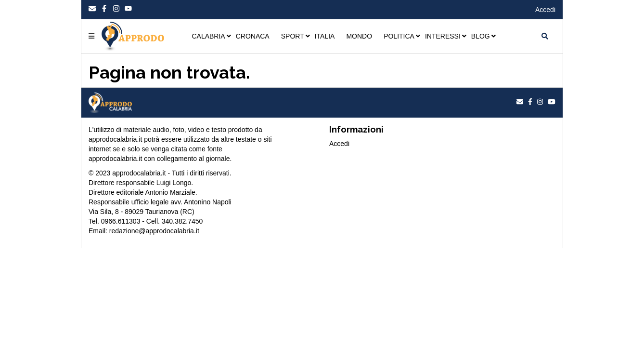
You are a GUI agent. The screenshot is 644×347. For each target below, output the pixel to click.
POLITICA (399, 36)
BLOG (481, 36)
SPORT (293, 36)
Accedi (545, 10)
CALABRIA (208, 36)
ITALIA (325, 36)
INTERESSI (443, 36)
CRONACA (253, 36)
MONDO (359, 36)
